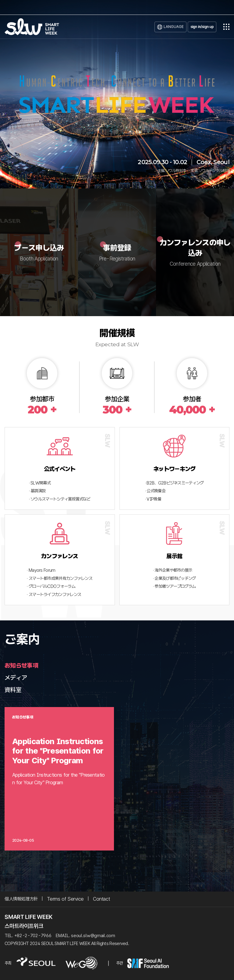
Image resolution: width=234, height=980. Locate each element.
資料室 (13, 690)
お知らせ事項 (21, 665)
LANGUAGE (174, 27)
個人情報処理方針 (21, 899)
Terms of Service (65, 899)
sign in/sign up (202, 27)
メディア (16, 678)
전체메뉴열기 (226, 27)
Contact (101, 899)
